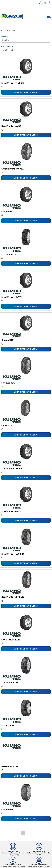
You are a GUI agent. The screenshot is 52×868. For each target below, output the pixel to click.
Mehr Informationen (25, 92)
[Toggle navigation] (49, 16)
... (5, 30)
